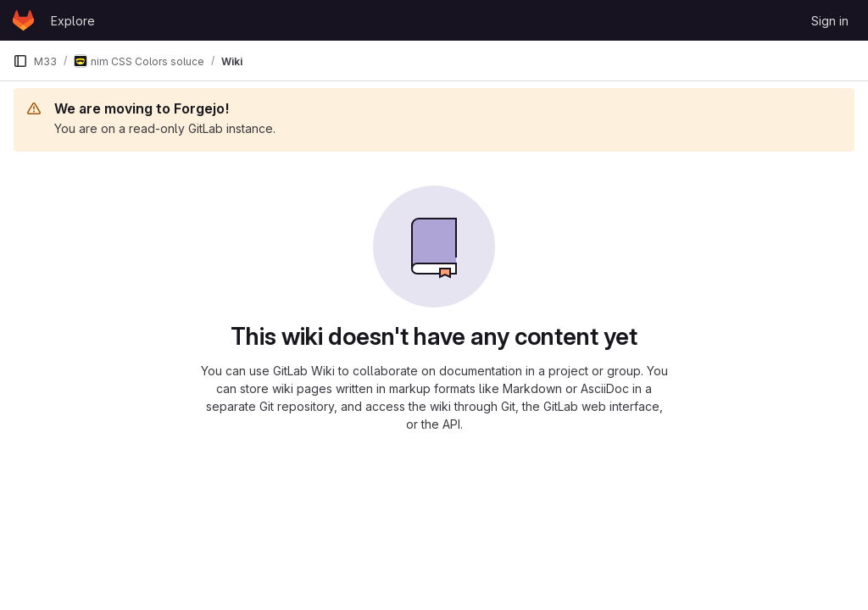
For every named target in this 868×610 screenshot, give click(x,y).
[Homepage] (23, 20)
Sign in (830, 21)
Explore (73, 21)
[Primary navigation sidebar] (20, 61)
